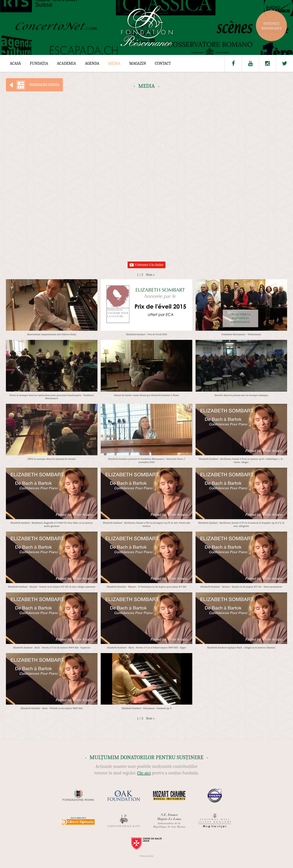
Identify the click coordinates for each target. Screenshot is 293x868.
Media (114, 63)
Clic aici (144, 773)
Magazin (138, 63)
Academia (67, 63)
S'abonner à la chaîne (146, 265)
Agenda (92, 63)
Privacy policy (146, 856)
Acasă (15, 63)
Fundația (39, 63)
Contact (163, 63)
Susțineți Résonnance (272, 26)
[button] (150, 275)
